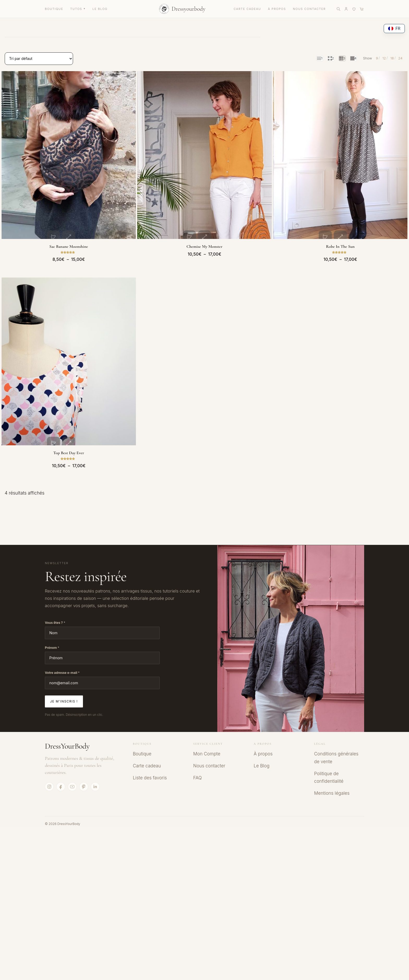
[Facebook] (61, 771)
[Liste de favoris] (354, 9)
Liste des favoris (150, 762)
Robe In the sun (340, 238)
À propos (263, 738)
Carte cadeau (147, 750)
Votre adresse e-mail (62, 657)
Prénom (52, 631)
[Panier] (362, 9)
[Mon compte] (346, 9)
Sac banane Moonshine (69, 238)
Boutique (142, 738)
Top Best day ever (69, 437)
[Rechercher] (338, 9)
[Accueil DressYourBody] (182, 9)
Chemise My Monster (204, 238)
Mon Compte (207, 738)
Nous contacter (209, 750)
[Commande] (39, 59)
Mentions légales (332, 777)
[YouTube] (72, 771)
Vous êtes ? (55, 606)
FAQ (198, 762)
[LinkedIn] (95, 771)
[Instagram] (49, 771)
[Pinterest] (84, 771)
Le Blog (262, 750)
